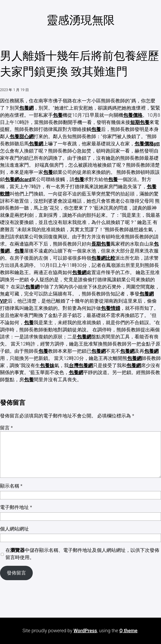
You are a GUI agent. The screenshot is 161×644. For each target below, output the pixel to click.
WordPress (85, 631)
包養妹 (47, 365)
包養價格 (133, 115)
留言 (6, 428)
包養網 (26, 108)
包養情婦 (111, 308)
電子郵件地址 (16, 507)
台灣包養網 (81, 365)
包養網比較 (103, 258)
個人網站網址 (14, 529)
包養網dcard (18, 179)
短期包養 (140, 122)
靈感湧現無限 (81, 20)
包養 (58, 115)
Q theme (128, 631)
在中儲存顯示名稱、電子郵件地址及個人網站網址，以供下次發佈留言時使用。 (82, 554)
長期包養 (101, 244)
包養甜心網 (22, 136)
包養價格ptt (147, 144)
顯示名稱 (11, 486)
